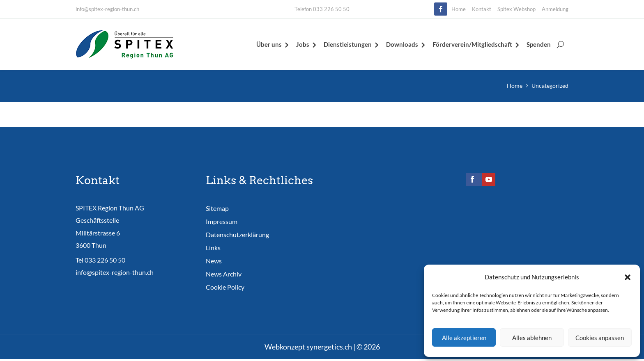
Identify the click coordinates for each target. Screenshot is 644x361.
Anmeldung (555, 9)
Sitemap (217, 208)
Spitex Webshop (516, 9)
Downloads (402, 44)
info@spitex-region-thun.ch (107, 9)
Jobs (303, 44)
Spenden (539, 44)
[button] (628, 277)
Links (213, 248)
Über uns (269, 44)
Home (459, 9)
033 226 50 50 (105, 260)
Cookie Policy (225, 287)
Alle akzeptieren (464, 338)
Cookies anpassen (600, 338)
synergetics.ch (329, 347)
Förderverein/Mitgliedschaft (472, 44)
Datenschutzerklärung (237, 234)
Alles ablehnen (532, 338)
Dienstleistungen (348, 44)
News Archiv (224, 274)
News (214, 261)
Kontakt (482, 9)
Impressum (222, 221)
